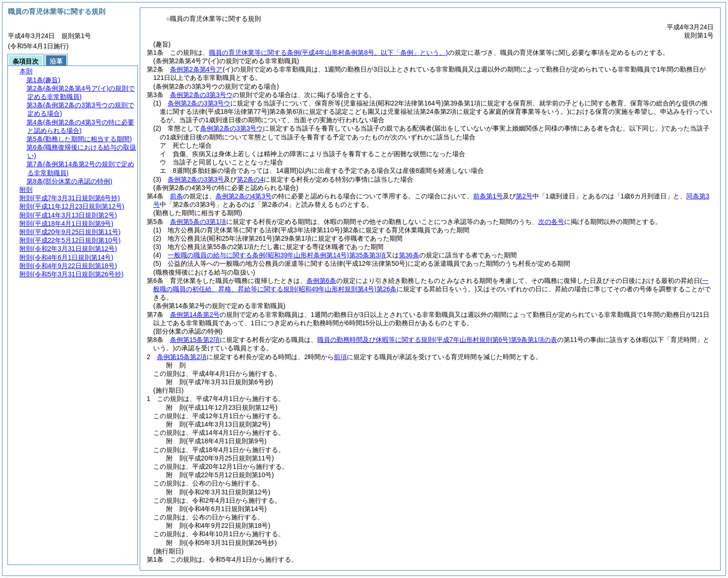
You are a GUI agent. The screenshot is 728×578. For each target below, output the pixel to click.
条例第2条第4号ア (196, 69)
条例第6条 (321, 281)
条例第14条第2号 (195, 315)
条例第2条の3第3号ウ (201, 95)
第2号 (524, 196)
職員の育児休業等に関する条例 (328, 53)
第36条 (409, 255)
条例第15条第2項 (195, 340)
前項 (340, 357)
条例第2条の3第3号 (196, 179)
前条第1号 (488, 196)
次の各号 (551, 222)
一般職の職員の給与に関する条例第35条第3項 (277, 255)
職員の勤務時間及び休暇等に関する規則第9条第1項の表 (437, 340)
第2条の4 (250, 179)
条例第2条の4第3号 (244, 196)
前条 (176, 196)
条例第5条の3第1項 (198, 222)
